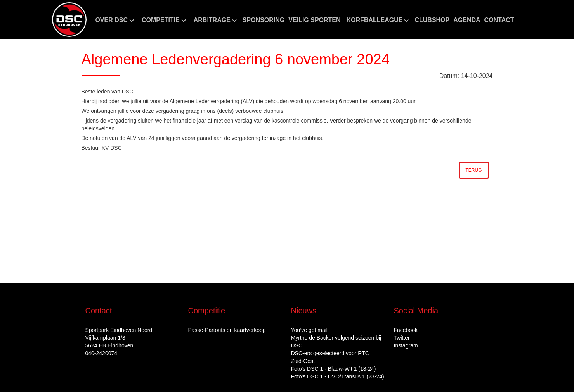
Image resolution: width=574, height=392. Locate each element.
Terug (474, 170)
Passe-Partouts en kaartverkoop (227, 330)
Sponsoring (264, 20)
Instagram (406, 345)
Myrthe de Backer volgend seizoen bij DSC (336, 342)
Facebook (406, 330)
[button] (114, 20)
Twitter (402, 338)
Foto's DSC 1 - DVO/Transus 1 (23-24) (338, 376)
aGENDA (467, 20)
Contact (499, 20)
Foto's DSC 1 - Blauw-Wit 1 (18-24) (334, 369)
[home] (69, 20)
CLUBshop (432, 20)
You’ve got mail (309, 330)
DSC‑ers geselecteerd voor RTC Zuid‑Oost (330, 357)
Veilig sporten (314, 20)
